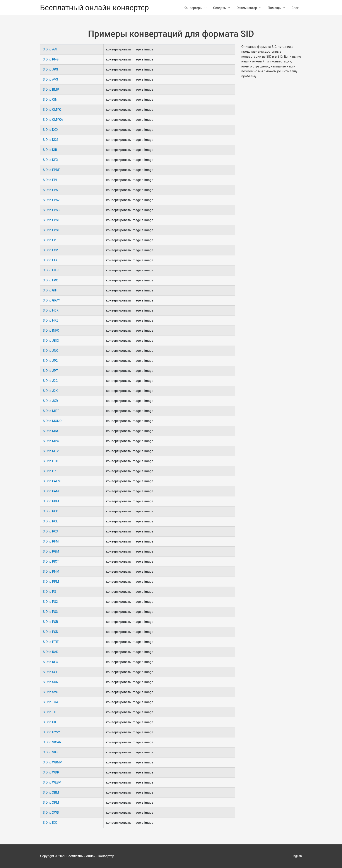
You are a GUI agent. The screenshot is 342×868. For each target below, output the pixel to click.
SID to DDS (51, 140)
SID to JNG (51, 351)
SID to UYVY (52, 732)
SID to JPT (50, 371)
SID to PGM (51, 552)
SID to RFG (50, 662)
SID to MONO (52, 421)
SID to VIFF (51, 753)
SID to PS (50, 592)
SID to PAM (51, 491)
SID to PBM (51, 501)
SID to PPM (51, 582)
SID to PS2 (50, 602)
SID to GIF (50, 291)
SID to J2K (50, 391)
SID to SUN (51, 682)
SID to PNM (51, 572)
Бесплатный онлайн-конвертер (96, 8)
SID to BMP (51, 90)
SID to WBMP (52, 763)
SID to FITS (51, 270)
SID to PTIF (51, 642)
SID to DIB (50, 150)
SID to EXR (50, 250)
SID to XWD (51, 813)
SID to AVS (50, 80)
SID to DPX (51, 160)
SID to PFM (51, 542)
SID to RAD (51, 652)
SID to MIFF (51, 411)
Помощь (274, 8)
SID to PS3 (50, 612)
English (297, 856)
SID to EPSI (51, 230)
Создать (219, 8)
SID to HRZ (51, 321)
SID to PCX (51, 532)
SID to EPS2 (51, 200)
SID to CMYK (52, 110)
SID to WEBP (52, 783)
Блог (295, 8)
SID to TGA (51, 702)
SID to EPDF (51, 170)
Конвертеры (193, 8)
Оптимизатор (247, 8)
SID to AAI (50, 50)
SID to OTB (51, 461)
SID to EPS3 (51, 210)
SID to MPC (51, 441)
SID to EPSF (51, 220)
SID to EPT (50, 240)
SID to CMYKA (53, 120)
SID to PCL (50, 522)
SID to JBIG (51, 341)
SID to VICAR (52, 742)
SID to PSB (50, 622)
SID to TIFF (51, 712)
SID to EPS (50, 190)
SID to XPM (51, 803)
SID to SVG (51, 692)
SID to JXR (50, 401)
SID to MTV (51, 451)
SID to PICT (51, 562)
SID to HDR (51, 311)
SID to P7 (49, 471)
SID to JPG (51, 70)
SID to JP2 (50, 361)
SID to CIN (50, 100)
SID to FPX (50, 281)
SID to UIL (50, 722)
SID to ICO (50, 823)
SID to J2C (50, 381)
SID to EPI (50, 180)
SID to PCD (51, 511)
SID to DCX (51, 130)
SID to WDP (51, 773)
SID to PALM (52, 481)
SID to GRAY (52, 301)
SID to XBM (51, 793)
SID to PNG (51, 60)
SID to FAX (50, 260)
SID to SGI (50, 672)
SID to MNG (51, 431)
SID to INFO (51, 331)
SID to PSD (51, 632)
